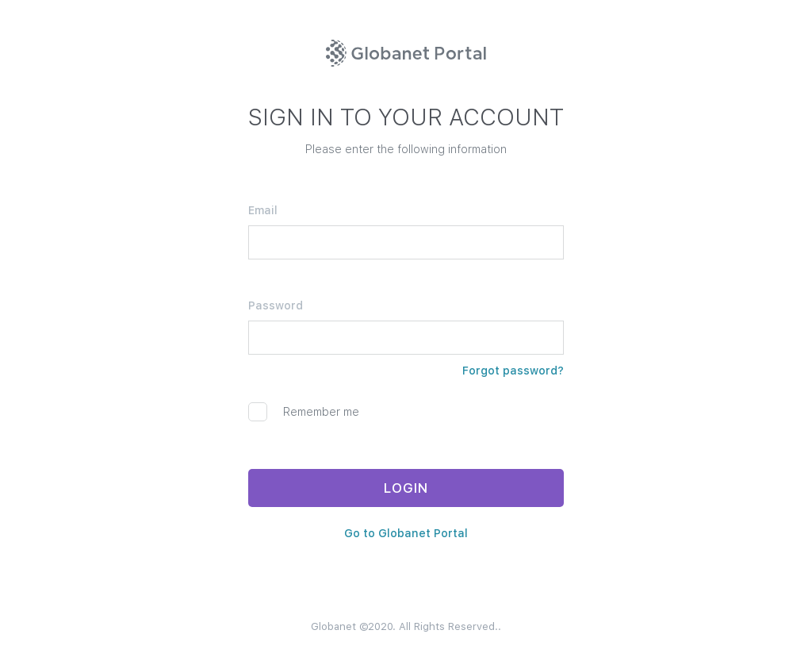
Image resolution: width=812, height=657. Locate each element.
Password (276, 305)
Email (263, 210)
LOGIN (406, 488)
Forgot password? (513, 371)
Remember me (304, 412)
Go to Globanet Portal (406, 533)
